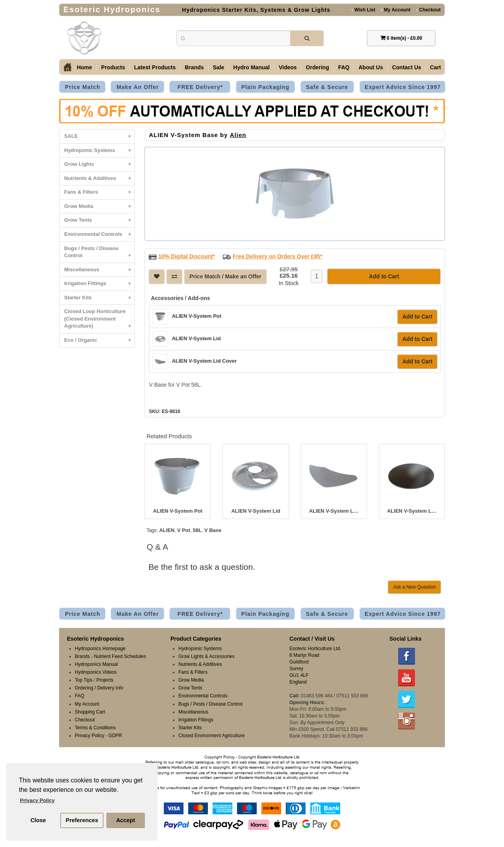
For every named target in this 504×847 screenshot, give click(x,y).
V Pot (184, 530)
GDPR (115, 736)
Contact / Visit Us (312, 639)
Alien (238, 135)
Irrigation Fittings (99, 284)
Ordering (318, 67)
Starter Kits (99, 298)
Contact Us (407, 67)
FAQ (344, 67)
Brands (194, 67)
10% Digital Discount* (187, 256)
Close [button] (38, 820)
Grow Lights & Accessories (207, 656)
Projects (105, 680)
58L (197, 530)
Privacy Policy (90, 736)
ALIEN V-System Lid (196, 338)
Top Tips (84, 680)
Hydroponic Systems (99, 151)
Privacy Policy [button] (37, 800)
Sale (219, 67)
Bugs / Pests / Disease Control (99, 254)
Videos (288, 67)
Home (84, 67)
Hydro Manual (251, 67)
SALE (99, 136)
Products (113, 67)
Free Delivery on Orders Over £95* (277, 256)
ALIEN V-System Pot (196, 316)
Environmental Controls (99, 234)
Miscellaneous (99, 270)
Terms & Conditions (95, 728)
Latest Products (155, 67)
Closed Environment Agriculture (211, 736)
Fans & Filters (99, 192)
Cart (435, 67)
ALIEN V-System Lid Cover (204, 361)
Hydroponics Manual (96, 664)
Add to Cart (417, 317)
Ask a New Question (414, 587)
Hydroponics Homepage (100, 649)
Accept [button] (126, 820)
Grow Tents (99, 220)
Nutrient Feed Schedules (120, 656)
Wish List (363, 10)
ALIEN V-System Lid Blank (412, 511)
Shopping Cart (90, 712)
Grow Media (99, 207)
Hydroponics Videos (96, 672)
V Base (213, 530)
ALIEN (167, 530)
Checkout (428, 10)
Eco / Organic (99, 340)
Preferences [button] (82, 820)
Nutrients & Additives (99, 179)
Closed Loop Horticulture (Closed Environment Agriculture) (99, 321)
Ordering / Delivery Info (99, 688)
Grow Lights (99, 164)
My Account (396, 10)
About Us (371, 67)
